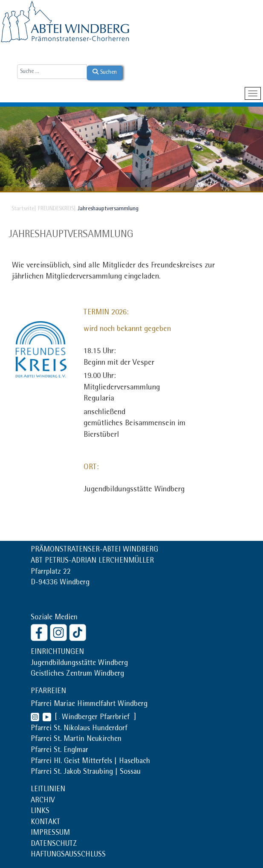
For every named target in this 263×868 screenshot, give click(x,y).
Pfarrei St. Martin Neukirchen (76, 740)
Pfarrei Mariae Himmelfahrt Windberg (89, 705)
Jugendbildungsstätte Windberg (79, 664)
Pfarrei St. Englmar (59, 751)
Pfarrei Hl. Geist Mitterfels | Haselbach (90, 762)
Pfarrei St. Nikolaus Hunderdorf (79, 729)
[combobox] (52, 72)
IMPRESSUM (50, 833)
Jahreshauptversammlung (71, 235)
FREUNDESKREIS (56, 209)
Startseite (23, 209)
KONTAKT (45, 823)
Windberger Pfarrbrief (97, 718)
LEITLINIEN (48, 790)
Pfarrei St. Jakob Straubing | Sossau (86, 772)
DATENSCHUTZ (54, 845)
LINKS (40, 812)
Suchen (105, 72)
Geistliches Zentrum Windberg (77, 674)
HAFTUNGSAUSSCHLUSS (68, 855)
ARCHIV (43, 801)
